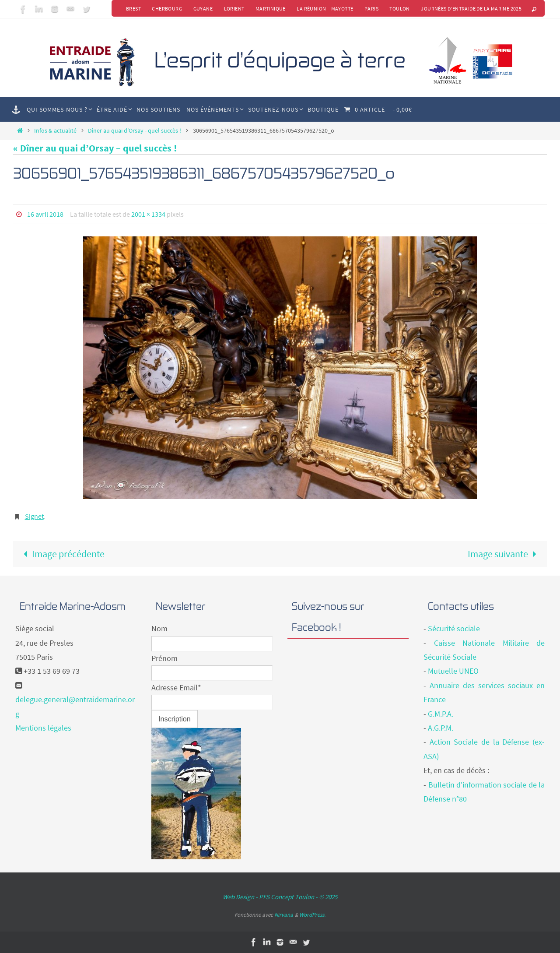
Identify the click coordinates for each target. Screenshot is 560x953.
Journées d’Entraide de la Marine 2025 (471, 9)
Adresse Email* (176, 687)
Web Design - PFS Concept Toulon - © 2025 (280, 897)
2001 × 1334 (148, 214)
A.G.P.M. (441, 727)
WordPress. (312, 914)
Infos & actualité (55, 130)
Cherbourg (166, 9)
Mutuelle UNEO (453, 671)
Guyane (202, 9)
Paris (371, 9)
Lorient (233, 9)
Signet (34, 516)
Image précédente (61, 553)
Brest (132, 9)
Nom (159, 628)
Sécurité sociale (454, 628)
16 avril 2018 (45, 214)
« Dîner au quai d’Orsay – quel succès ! (95, 148)
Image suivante (505, 553)
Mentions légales (43, 727)
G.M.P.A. (441, 713)
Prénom (164, 658)
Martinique (270, 9)
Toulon (399, 9)
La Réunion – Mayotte (324, 9)
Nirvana (284, 914)
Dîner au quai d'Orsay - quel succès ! (135, 130)
